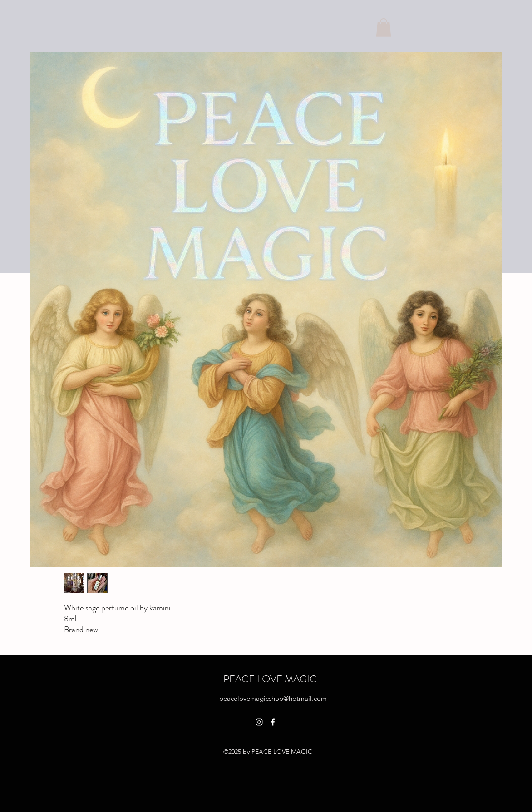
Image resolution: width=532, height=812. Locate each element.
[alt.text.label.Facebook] (273, 722)
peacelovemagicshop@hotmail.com (273, 698)
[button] (384, 27)
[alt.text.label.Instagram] (259, 722)
